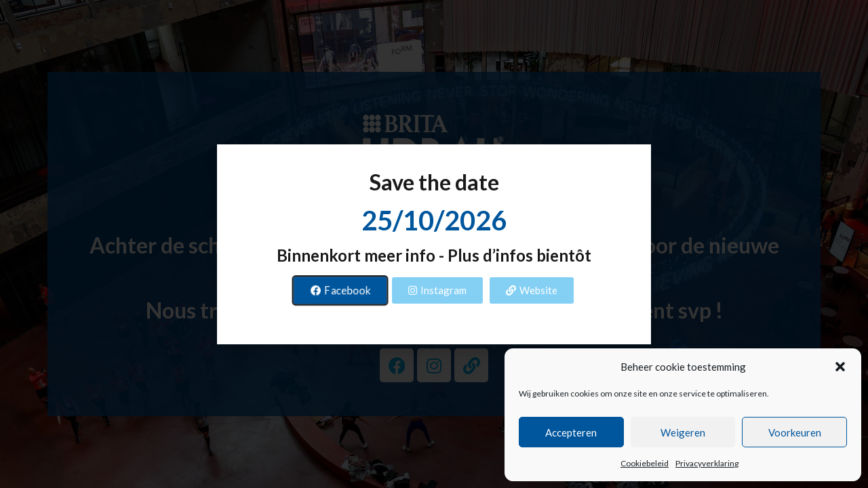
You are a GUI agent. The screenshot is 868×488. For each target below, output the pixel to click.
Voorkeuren (795, 432)
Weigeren (683, 432)
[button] (840, 367)
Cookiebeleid (645, 463)
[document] (434, 244)
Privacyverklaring (707, 463)
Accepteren (571, 432)
